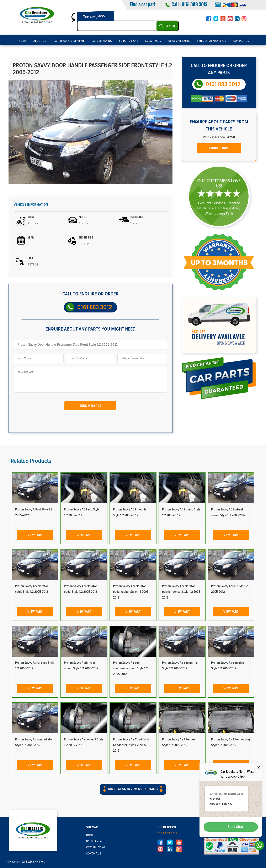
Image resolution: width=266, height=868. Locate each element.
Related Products (31, 461)
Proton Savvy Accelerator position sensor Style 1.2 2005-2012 (182, 592)
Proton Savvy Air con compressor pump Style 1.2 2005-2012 (130, 668)
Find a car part (143, 4)
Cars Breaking (102, 41)
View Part (35, 535)
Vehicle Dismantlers (212, 41)
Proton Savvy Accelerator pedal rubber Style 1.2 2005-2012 (131, 592)
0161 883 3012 (195, 4)
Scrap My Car (129, 41)
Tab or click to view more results (133, 789)
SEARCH (170, 26)
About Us (40, 41)
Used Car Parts (179, 41)
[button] (133, 793)
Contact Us (241, 41)
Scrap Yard (153, 41)
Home (23, 41)
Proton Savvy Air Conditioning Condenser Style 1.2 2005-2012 (132, 745)
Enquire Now (219, 148)
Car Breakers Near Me (69, 41)
